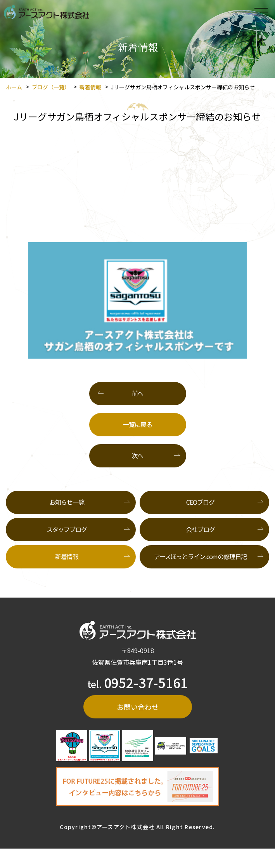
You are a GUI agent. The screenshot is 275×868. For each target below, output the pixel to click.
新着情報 (90, 87)
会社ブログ (200, 529)
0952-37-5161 (146, 682)
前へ (138, 393)
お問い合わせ (138, 707)
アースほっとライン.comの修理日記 (200, 556)
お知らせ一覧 (67, 502)
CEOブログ (200, 502)
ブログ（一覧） (51, 87)
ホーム (14, 87)
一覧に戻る (137, 424)
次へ (138, 455)
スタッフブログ (67, 529)
